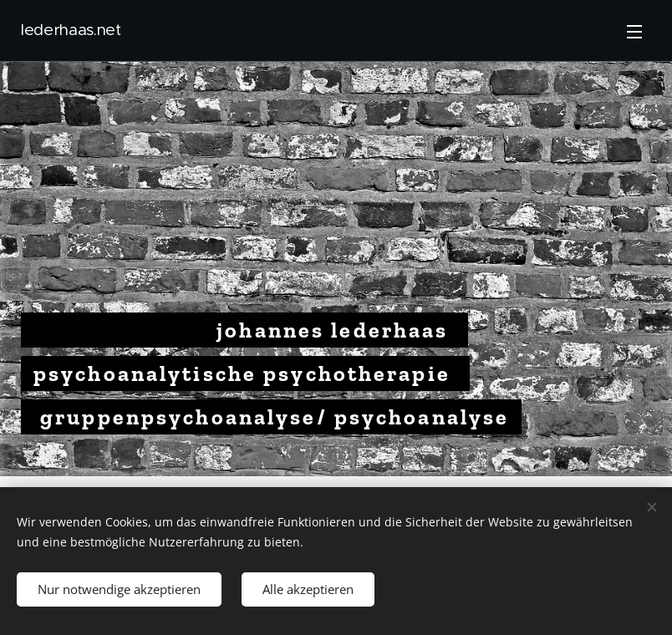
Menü (634, 32)
